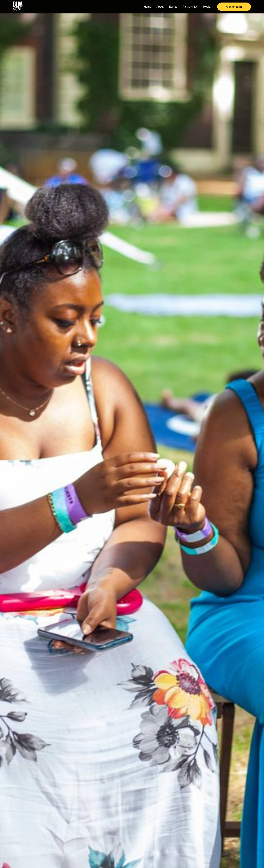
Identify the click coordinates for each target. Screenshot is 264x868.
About (160, 7)
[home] (20, 7)
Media (207, 7)
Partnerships (190, 7)
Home (148, 7)
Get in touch (234, 7)
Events (173, 7)
